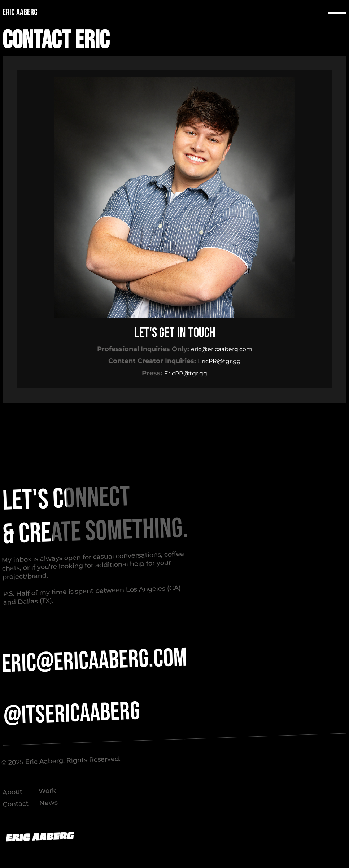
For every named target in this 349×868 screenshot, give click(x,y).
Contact (16, 804)
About (12, 792)
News (48, 803)
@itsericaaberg (72, 714)
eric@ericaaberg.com (222, 349)
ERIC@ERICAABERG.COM (94, 661)
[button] (337, 13)
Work (47, 791)
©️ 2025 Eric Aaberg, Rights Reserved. (61, 761)
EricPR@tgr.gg (219, 361)
